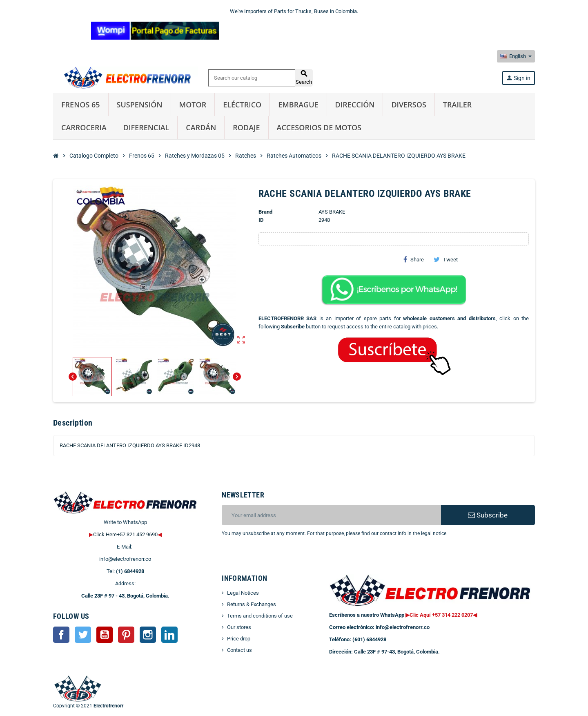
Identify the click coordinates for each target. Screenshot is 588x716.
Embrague (298, 105)
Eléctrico (242, 105)
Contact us (239, 650)
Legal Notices (243, 593)
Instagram (148, 635)
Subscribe (488, 515)
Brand (265, 212)
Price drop (239, 639)
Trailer (457, 105)
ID (261, 220)
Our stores (239, 627)
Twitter (83, 635)
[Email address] (331, 515)
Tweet (446, 259)
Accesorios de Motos (319, 127)
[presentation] (288, 558)
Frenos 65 (81, 105)
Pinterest (126, 635)
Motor (193, 105)
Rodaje (246, 127)
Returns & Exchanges (252, 604)
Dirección (355, 105)
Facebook (61, 635)
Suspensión (140, 105)
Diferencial (146, 127)
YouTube (105, 635)
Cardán (201, 127)
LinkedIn (169, 635)
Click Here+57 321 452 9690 (125, 534)
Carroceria (84, 127)
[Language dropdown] (516, 56)
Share (414, 259)
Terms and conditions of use (260, 616)
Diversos (409, 105)
